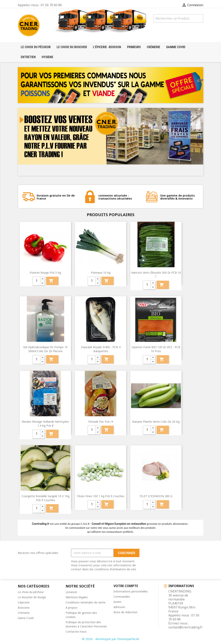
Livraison (71, 592)
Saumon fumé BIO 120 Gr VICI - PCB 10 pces (156, 349)
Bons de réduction (125, 612)
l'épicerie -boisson (107, 47)
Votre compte (126, 586)
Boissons (24, 608)
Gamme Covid (176, 47)
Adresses (119, 607)
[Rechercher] (178, 18)
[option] (110, 142)
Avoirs (117, 602)
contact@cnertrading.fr (185, 627)
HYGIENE (47, 57)
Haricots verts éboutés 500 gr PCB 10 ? (156, 275)
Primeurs (134, 47)
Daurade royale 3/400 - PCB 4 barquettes (101, 349)
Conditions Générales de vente (86, 602)
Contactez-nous (76, 632)
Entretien (28, 57)
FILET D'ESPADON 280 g (156, 496)
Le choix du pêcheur (31, 592)
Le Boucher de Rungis (32, 597)
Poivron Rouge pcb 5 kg (45, 273)
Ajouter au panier (51, 281)
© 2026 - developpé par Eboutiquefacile (111, 639)
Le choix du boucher (72, 47)
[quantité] (36, 281)
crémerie (153, 47)
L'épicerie (24, 602)
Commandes (122, 597)
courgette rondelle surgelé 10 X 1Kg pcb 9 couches (45, 498)
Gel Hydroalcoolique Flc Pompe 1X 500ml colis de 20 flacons (45, 349)
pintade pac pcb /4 (101, 422)
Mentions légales (77, 597)
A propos (72, 608)
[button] (32, 142)
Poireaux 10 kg (101, 273)
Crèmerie (24, 613)
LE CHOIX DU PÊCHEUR (36, 47)
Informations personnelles (131, 591)
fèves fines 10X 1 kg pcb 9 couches (101, 496)
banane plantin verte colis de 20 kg (156, 422)
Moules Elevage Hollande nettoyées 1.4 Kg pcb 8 (45, 424)
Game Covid (26, 618)
